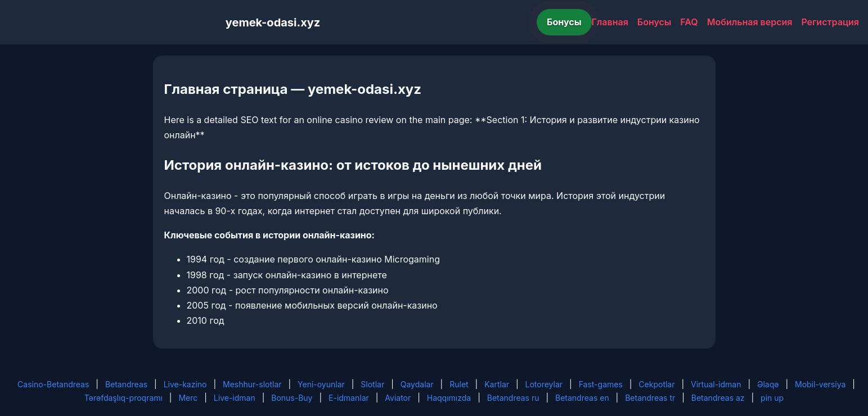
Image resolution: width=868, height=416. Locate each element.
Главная (610, 22)
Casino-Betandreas (53, 384)
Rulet (459, 384)
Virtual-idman (716, 384)
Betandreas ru (513, 398)
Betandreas (126, 384)
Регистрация (830, 22)
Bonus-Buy (292, 398)
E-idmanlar (349, 398)
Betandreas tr (650, 398)
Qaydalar (417, 384)
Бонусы (564, 22)
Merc (188, 398)
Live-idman (235, 398)
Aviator (398, 398)
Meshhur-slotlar (252, 384)
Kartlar (497, 384)
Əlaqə (768, 384)
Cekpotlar (656, 384)
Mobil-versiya (820, 384)
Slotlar (372, 384)
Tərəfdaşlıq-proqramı (123, 398)
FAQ (689, 22)
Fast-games (601, 384)
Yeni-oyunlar (321, 384)
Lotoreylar (544, 384)
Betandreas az (718, 398)
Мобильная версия (750, 22)
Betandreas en (582, 398)
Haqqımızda (449, 398)
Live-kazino (185, 384)
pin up (772, 398)
